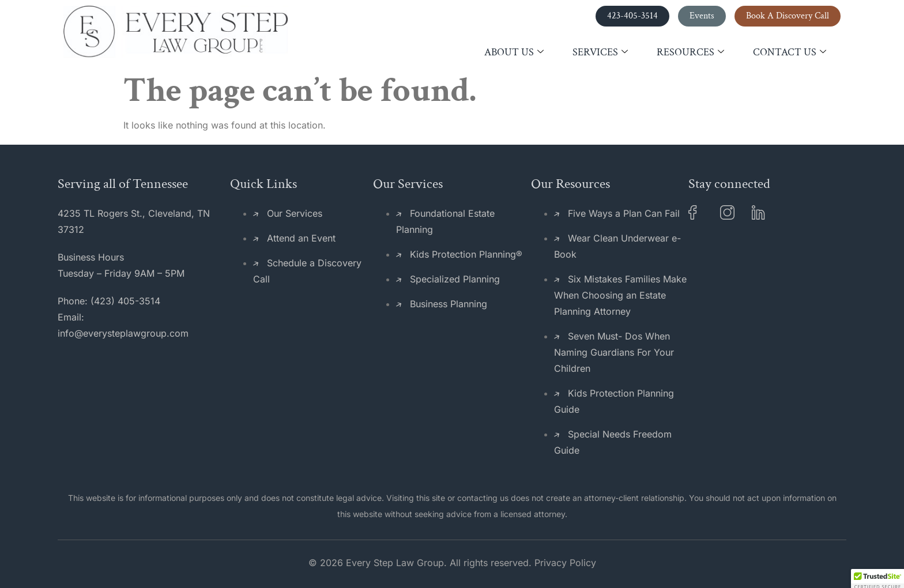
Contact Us (790, 52)
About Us (514, 52)
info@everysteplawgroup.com (123, 333)
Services (600, 52)
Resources (690, 52)
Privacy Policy (565, 563)
